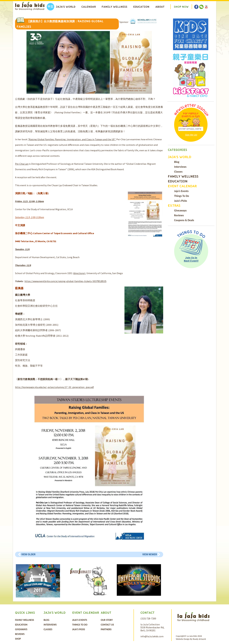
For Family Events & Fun (191, 115)
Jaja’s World (66, 7)
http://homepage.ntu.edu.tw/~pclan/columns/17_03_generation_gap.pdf (54, 387)
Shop (18, 639)
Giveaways (180, 210)
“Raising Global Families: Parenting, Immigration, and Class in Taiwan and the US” (71, 139)
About (160, 7)
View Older (28, 554)
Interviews (180, 167)
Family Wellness (114, 7)
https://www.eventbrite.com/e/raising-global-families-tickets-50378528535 (65, 281)
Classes (178, 172)
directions (79, 273)
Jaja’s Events (181, 191)
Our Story (107, 620)
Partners (106, 629)
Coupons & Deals (184, 220)
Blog (177, 162)
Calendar (89, 7)
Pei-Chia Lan (22, 164)
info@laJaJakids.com (152, 636)
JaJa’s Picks (181, 201)
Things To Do (182, 196)
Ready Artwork (199, 639)
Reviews (179, 215)
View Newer (150, 554)
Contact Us (107, 625)
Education (141, 7)
